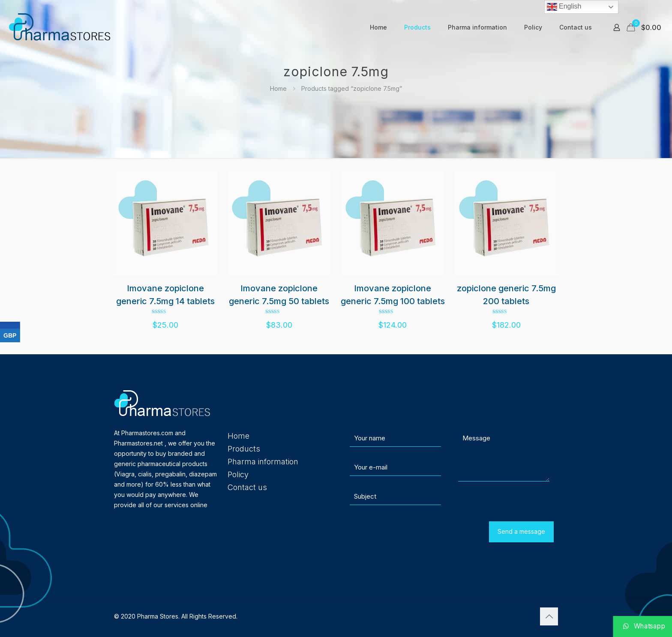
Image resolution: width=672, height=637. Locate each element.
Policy (238, 474)
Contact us (247, 487)
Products (244, 449)
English (564, 7)
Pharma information (263, 462)
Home (278, 88)
